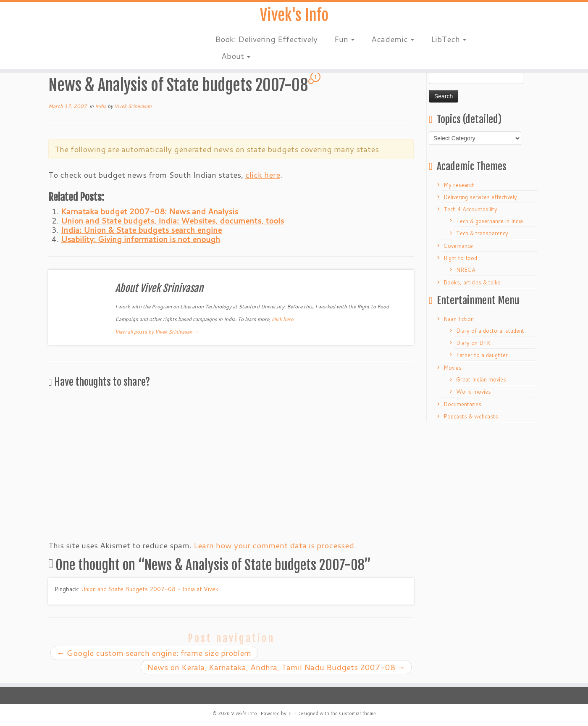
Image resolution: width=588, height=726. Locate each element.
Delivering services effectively (480, 197)
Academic (393, 42)
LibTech (449, 42)
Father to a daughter (482, 355)
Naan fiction (459, 319)
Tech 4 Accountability (470, 209)
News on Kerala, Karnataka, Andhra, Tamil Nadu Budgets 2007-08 (276, 667)
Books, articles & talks (472, 282)
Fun (344, 42)
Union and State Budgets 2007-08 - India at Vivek (150, 589)
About (236, 59)
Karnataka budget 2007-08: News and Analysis (150, 211)
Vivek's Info (294, 17)
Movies (453, 368)
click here (263, 175)
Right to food (460, 258)
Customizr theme (357, 713)
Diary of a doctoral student (490, 331)
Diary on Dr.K (473, 343)
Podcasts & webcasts (471, 416)
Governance (458, 246)
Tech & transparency (482, 233)
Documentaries (462, 404)
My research (459, 185)
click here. (283, 319)
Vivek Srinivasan (133, 106)
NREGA (466, 270)
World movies (474, 392)
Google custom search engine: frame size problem (154, 653)
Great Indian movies (481, 379)
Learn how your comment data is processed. (275, 545)
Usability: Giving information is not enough (140, 239)
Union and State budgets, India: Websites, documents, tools (172, 220)
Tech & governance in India (490, 221)
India (101, 106)
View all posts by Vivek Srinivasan (157, 332)
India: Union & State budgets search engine (141, 230)
